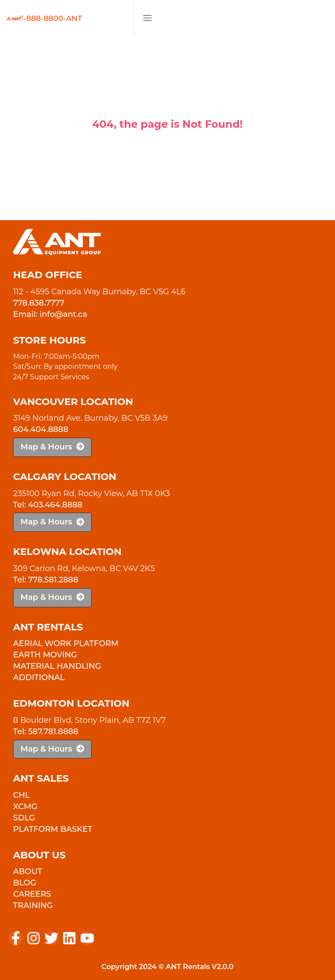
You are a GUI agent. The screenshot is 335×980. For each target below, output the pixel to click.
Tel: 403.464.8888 (48, 505)
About (28, 871)
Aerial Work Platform (66, 643)
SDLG (24, 818)
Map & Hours (52, 447)
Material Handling (57, 666)
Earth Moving (45, 655)
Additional (39, 677)
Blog (25, 883)
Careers (32, 894)
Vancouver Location (73, 402)
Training (33, 905)
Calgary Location (65, 477)
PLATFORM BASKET (53, 829)
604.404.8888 (41, 429)
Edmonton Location (71, 703)
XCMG (25, 806)
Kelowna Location (67, 552)
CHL (21, 795)
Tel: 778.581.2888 (46, 580)
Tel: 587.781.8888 (46, 732)
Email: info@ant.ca (50, 314)
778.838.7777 (39, 303)
